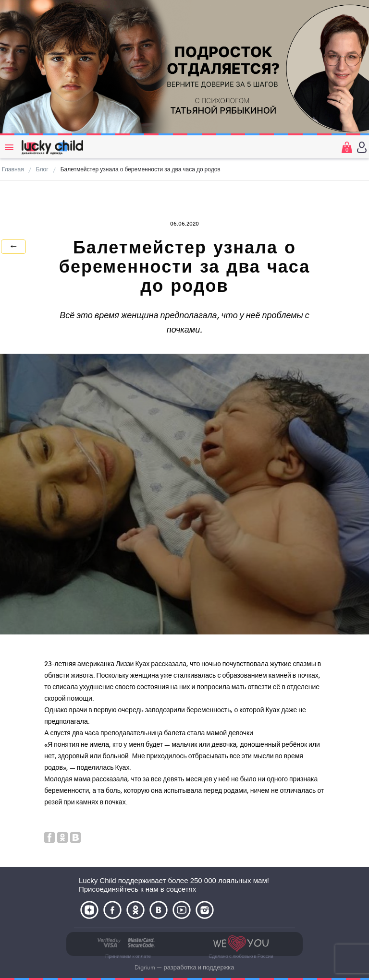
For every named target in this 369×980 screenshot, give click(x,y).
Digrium (145, 968)
